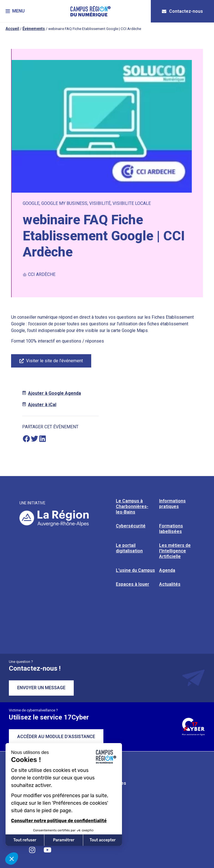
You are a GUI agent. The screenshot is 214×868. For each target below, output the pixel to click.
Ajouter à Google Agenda (54, 393)
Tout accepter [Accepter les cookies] (103, 840)
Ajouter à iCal (42, 405)
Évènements (34, 29)
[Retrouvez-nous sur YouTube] (47, 850)
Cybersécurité (131, 526)
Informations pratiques (172, 504)
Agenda (167, 570)
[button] (15, 11)
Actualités (170, 584)
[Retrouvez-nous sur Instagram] (32, 850)
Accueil (12, 29)
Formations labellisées (171, 529)
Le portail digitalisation (129, 548)
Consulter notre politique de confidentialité (59, 821)
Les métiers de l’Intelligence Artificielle (175, 551)
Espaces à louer (133, 584)
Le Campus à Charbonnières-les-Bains (132, 506)
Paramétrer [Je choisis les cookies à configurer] (64, 840)
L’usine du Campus (135, 570)
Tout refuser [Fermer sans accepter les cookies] (25, 840)
